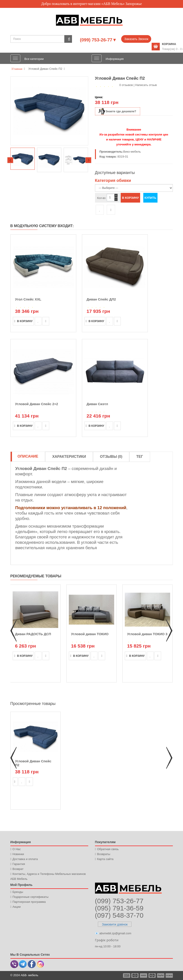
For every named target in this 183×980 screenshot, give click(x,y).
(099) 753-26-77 (119, 901)
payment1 (127, 975)
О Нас (17, 849)
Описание (28, 456)
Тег (140, 457)
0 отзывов (126, 85)
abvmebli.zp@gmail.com (115, 933)
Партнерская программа (29, 902)
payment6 (169, 975)
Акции (16, 907)
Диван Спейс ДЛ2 (101, 299)
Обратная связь (108, 849)
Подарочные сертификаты (30, 897)
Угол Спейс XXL (28, 299)
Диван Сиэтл (97, 404)
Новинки (18, 854)
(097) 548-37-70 (119, 915)
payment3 (144, 975)
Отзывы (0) (111, 457)
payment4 (153, 975)
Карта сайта (105, 859)
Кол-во (101, 198)
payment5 (161, 975)
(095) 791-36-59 (119, 908)
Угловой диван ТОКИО (90, 634)
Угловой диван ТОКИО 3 (147, 634)
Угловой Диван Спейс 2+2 (37, 404)
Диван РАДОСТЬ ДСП (33, 634)
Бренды (18, 892)
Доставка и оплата (25, 859)
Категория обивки (113, 181)
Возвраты (104, 854)
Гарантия (19, 864)
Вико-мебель (132, 152)
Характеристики (69, 457)
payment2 (135, 975)
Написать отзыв (146, 85)
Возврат (18, 869)
